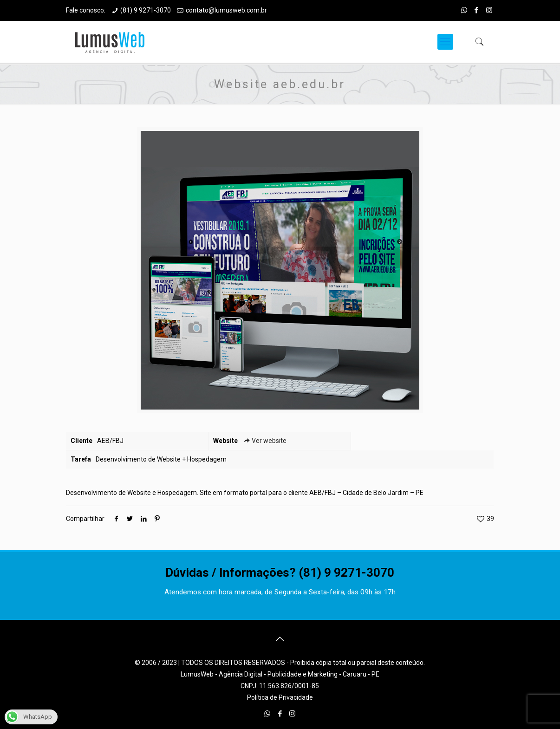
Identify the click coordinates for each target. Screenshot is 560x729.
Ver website (264, 441)
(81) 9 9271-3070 (146, 10)
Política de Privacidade (280, 697)
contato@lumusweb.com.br (226, 10)
